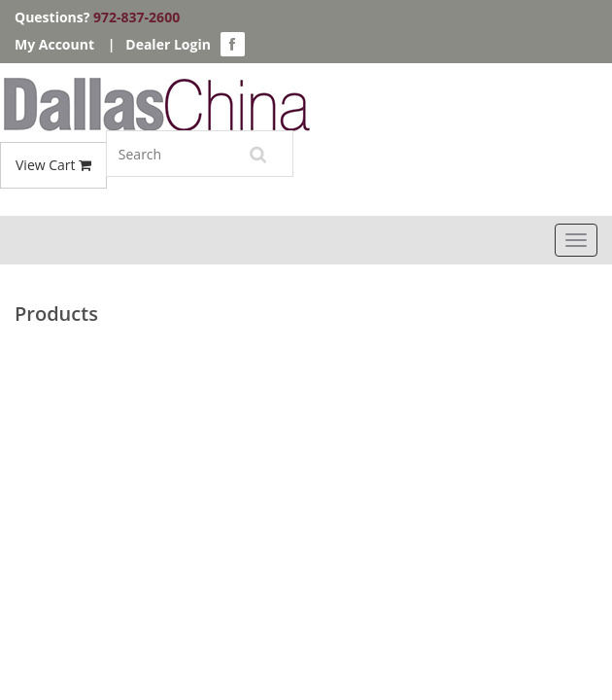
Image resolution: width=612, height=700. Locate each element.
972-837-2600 (136, 17)
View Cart (53, 165)
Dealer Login (168, 44)
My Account (54, 44)
